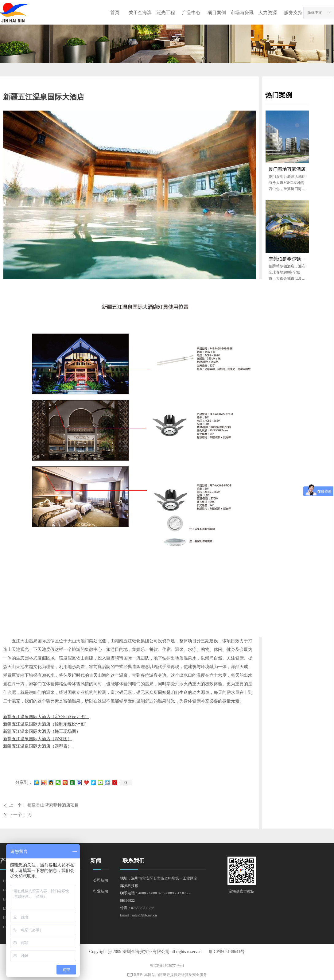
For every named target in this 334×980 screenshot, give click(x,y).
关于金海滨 (140, 13)
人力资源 (268, 13)
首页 (115, 13)
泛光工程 (166, 13)
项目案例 (217, 13)
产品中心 (191, 13)
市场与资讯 (242, 13)
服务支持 (293, 13)
